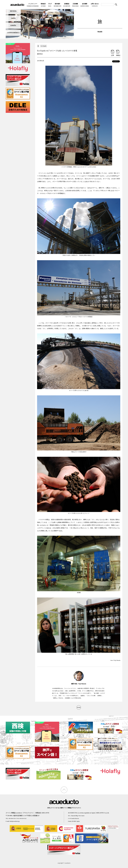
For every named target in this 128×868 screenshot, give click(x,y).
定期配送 (67, 5)
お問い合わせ (95, 5)
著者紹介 (43, 5)
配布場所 (57, 5)
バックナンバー (33, 5)
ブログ (50, 5)
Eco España (43, 46)
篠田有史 (40, 54)
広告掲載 (75, 5)
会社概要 (85, 5)
